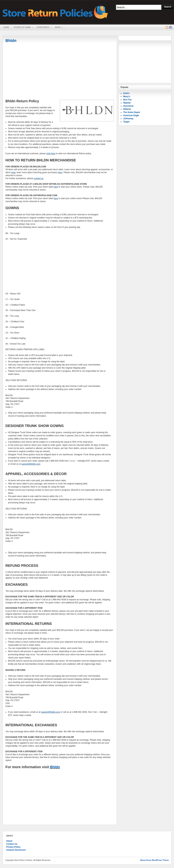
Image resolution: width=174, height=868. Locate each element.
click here (51, 153)
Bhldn (11, 41)
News (58, 28)
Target (126, 122)
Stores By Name (22, 28)
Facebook (171, 27)
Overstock (128, 106)
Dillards (127, 109)
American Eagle (131, 115)
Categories (43, 28)
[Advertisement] (60, 71)
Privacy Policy (13, 847)
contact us (39, 178)
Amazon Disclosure (16, 850)
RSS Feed (167, 27)
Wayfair (127, 103)
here (13, 172)
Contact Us (12, 844)
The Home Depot (132, 112)
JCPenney (128, 119)
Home (6, 27)
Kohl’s (126, 93)
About (9, 841)
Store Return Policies (55, 11)
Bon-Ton (127, 100)
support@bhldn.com (31, 464)
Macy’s (127, 96)
